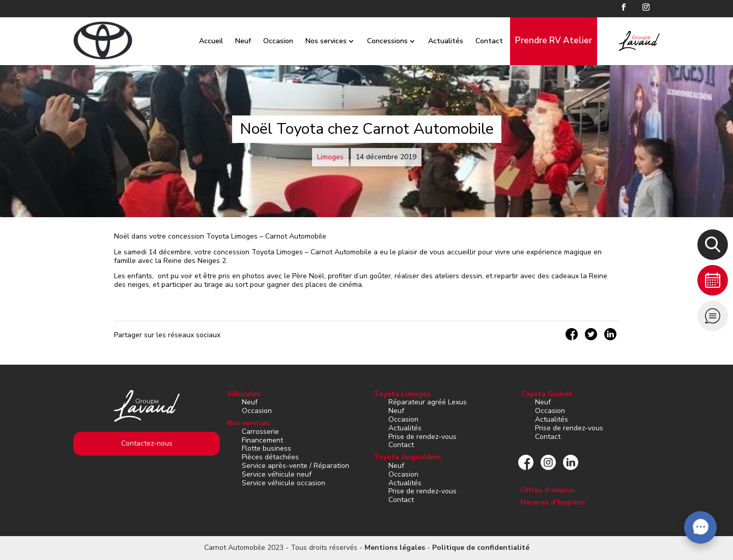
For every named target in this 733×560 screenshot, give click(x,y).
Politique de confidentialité (481, 548)
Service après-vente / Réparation (295, 466)
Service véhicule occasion (284, 483)
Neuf (232, 41)
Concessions (377, 41)
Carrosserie (260, 432)
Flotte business (266, 448)
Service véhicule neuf (277, 474)
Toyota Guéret (546, 394)
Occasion (267, 41)
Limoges (330, 157)
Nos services (315, 41)
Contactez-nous (147, 443)
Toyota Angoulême (407, 457)
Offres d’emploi (547, 490)
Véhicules (244, 394)
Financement (262, 440)
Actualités (435, 41)
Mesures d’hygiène (553, 502)
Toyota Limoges (402, 394)
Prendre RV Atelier (543, 40)
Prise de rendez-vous (422, 437)
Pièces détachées (270, 457)
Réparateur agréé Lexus (428, 402)
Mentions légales (395, 548)
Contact (478, 41)
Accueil (200, 41)
